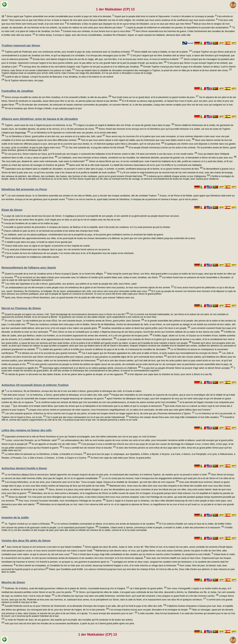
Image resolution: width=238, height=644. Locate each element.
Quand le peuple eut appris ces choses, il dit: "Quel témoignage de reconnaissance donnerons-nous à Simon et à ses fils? (66, 314)
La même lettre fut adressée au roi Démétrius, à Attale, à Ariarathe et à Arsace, (45, 454)
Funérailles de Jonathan (17, 91)
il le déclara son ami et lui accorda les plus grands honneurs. (49, 353)
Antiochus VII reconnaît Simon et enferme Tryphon (35, 385)
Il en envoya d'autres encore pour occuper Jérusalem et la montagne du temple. (150, 610)
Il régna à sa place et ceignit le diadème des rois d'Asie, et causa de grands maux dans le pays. (125, 125)
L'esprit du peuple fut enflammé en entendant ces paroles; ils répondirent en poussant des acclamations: (178, 28)
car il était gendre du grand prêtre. (148, 588)
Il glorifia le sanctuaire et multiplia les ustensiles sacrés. (32, 257)
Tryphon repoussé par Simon (21, 45)
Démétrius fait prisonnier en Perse (24, 189)
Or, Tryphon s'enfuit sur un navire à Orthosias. (29, 524)
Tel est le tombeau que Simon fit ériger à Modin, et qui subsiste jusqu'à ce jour (43, 108)
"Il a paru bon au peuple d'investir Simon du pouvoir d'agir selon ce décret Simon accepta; (187, 368)
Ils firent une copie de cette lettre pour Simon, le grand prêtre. (121, 458)
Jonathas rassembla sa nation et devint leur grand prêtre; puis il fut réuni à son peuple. (146, 328)
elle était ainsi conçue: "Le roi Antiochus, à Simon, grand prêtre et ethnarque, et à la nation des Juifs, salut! (57, 395)
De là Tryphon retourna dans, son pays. (24, 80)
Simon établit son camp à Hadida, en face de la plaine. (163, 52)
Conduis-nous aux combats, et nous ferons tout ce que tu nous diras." (99, 31)
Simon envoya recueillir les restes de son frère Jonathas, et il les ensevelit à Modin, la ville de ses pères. (58, 97)
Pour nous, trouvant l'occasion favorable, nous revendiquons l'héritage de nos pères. (62, 501)
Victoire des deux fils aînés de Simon (26, 540)
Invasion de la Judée (15, 517)
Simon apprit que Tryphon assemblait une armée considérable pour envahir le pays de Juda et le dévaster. (58, 16)
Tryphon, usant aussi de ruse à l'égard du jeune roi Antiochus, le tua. (40, 125)
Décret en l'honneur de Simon (21, 308)
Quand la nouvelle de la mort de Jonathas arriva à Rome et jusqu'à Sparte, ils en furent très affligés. (55, 274)
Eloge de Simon (12, 210)
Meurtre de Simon (13, 582)
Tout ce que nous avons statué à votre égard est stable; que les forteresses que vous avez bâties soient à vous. (137, 140)
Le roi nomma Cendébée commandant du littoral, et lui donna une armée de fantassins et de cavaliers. (106, 524)
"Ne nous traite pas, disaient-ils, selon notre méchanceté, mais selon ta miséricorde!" (45, 161)
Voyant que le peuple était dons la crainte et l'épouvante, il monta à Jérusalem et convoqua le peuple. (165, 16)
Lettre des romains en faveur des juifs (27, 430)
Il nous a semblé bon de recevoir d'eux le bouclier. (89, 448)
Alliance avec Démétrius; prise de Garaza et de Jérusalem (40, 119)
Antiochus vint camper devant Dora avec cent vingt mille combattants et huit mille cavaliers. (175, 417)
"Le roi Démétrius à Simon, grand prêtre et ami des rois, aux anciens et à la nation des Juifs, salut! (55, 136)
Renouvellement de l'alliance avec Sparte (29, 267)
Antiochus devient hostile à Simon (24, 468)
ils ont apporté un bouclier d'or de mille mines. (56, 444)
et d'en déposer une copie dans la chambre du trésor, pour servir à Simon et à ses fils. (170, 374)
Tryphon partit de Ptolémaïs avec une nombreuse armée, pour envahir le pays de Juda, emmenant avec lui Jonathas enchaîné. (69, 52)
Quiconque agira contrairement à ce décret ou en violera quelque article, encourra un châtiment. (91, 368)
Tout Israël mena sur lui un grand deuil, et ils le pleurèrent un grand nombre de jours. (155, 97)
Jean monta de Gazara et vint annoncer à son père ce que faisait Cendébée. (43, 547)
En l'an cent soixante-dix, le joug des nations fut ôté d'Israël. (97, 148)
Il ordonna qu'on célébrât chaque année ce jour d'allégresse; (178, 176)
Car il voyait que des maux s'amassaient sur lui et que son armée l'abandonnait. (87, 417)
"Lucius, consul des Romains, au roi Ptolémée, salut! (32, 440)
